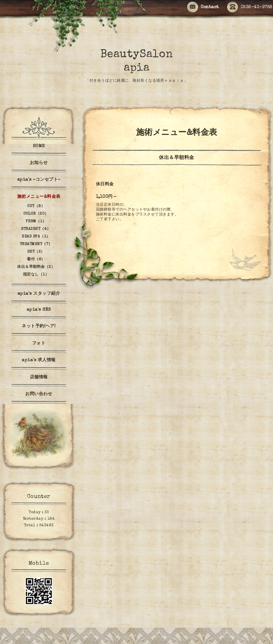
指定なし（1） (36, 275)
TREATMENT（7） (36, 244)
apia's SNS (39, 310)
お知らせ (39, 163)
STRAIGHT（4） (36, 229)
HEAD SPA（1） (36, 237)
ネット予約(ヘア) (39, 326)
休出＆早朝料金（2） (36, 267)
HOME (39, 146)
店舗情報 (39, 377)
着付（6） (36, 259)
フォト (39, 344)
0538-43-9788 (250, 7)
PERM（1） (36, 221)
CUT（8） (36, 206)
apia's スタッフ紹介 (39, 294)
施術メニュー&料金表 (39, 197)
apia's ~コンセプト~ (39, 180)
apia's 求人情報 (39, 360)
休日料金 (105, 185)
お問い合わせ (39, 394)
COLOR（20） (36, 214)
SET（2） (36, 252)
